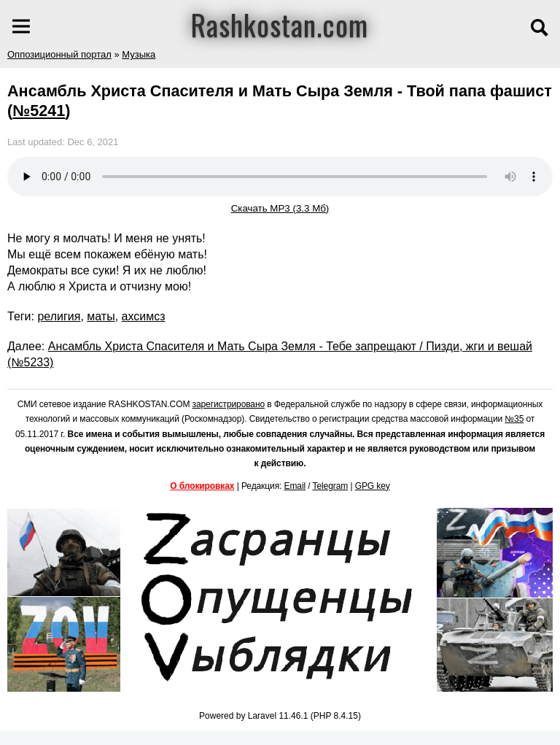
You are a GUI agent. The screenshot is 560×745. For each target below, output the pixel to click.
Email (295, 486)
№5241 (39, 111)
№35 (514, 419)
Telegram (331, 486)
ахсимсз (144, 316)
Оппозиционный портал (59, 54)
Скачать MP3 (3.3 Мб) (280, 208)
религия (59, 316)
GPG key (373, 486)
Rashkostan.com (280, 24)
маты (101, 316)
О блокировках (202, 486)
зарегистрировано (229, 404)
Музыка (139, 54)
